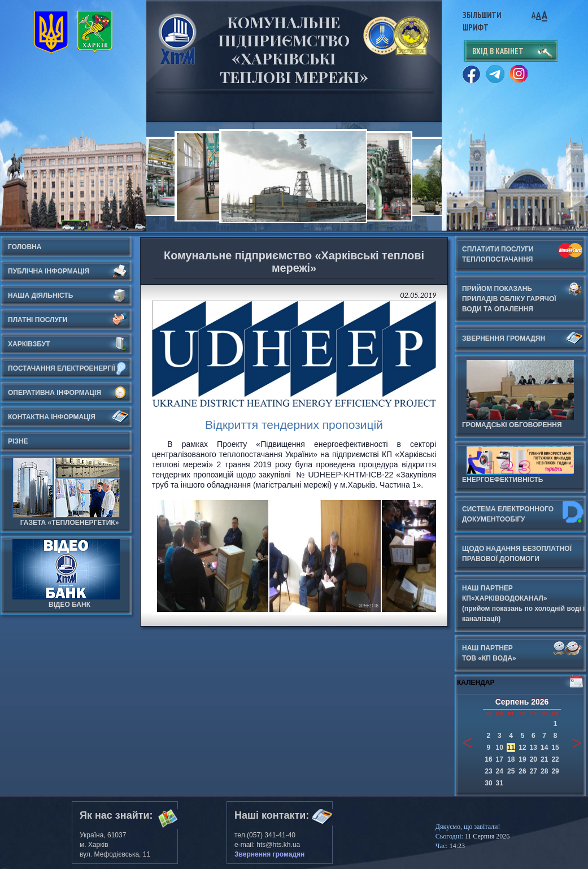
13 (533, 748)
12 (522, 748)
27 (533, 771)
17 (500, 759)
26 (522, 771)
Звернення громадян (269, 854)
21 (544, 759)
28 (544, 771)
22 (555, 759)
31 (500, 783)
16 (488, 759)
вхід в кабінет (498, 51)
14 (544, 748)
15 (555, 748)
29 (555, 771)
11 (511, 748)
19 (522, 759)
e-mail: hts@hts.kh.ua (267, 845)
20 (533, 759)
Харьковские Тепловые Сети (177, 39)
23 (488, 771)
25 (511, 771)
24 (500, 771)
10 (500, 748)
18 (511, 759)
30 (488, 783)
